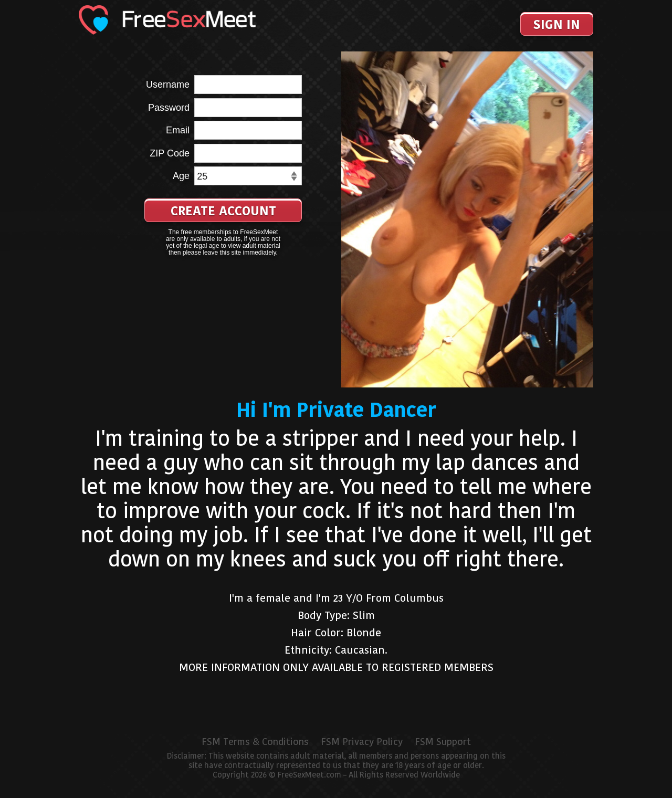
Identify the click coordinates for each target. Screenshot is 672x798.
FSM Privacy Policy (362, 742)
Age (181, 176)
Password (169, 108)
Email (178, 130)
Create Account (223, 211)
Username (168, 85)
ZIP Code (170, 153)
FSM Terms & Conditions (255, 742)
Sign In (557, 24)
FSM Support (443, 742)
